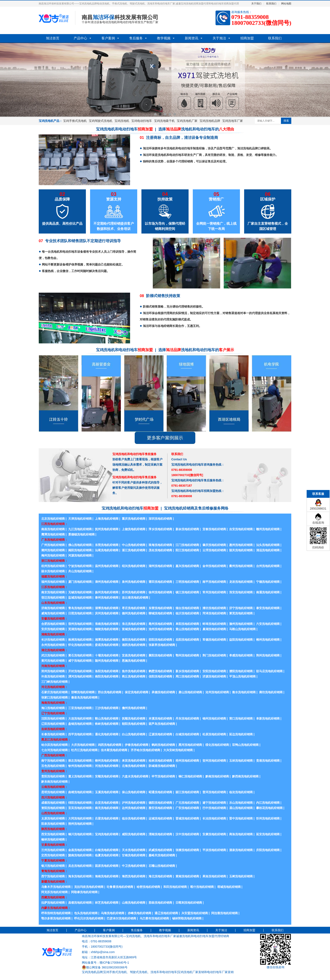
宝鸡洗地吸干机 (164, 121)
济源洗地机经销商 (214, 676)
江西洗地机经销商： (55, 524)
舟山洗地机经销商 (80, 571)
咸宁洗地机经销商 (80, 661)
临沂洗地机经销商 (187, 613)
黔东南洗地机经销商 (55, 782)
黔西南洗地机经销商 (245, 776)
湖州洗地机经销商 (160, 566)
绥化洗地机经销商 (217, 745)
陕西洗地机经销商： (55, 829)
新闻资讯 (192, 38)
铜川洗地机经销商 (80, 834)
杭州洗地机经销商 (53, 566)
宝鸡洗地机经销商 (107, 834)
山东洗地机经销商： (55, 603)
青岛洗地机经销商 (80, 608)
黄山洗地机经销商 (187, 629)
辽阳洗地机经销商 (53, 724)
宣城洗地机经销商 (134, 629)
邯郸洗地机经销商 (83, 692)
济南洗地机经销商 (53, 608)
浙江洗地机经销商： (55, 561)
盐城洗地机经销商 (80, 598)
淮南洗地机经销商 (107, 624)
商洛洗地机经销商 (241, 834)
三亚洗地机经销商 (80, 708)
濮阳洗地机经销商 (241, 671)
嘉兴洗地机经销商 (187, 566)
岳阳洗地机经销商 (187, 640)
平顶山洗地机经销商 (242, 676)
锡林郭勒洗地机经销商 (187, 918)
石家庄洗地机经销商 (55, 692)
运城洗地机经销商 (160, 818)
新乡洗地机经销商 (187, 671)
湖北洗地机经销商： (55, 650)
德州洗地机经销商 (134, 613)
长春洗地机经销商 (53, 734)
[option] (165, 80)
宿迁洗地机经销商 (53, 598)
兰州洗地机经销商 (53, 850)
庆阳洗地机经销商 (268, 850)
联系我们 (271, 4)
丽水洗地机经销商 (53, 571)
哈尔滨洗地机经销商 (55, 745)
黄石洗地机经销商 (80, 655)
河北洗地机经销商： (55, 687)
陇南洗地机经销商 (80, 855)
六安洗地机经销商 (268, 624)
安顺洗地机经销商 (107, 776)
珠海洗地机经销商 (160, 545)
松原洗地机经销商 (214, 734)
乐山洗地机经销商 (241, 803)
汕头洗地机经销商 (268, 545)
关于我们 (256, 4)
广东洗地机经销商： (55, 540)
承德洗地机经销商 (163, 692)
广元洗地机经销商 (187, 803)
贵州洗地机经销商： (55, 771)
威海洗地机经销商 (53, 613)
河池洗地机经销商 (107, 766)
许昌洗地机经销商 (53, 676)
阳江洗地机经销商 (187, 550)
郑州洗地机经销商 (53, 671)
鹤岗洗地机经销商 (163, 745)
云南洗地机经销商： (55, 787)
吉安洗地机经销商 (241, 529)
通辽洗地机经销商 (166, 913)
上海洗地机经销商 (107, 519)
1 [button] (155, 114)
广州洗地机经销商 (53, 545)
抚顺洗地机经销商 (134, 718)
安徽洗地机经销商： (55, 619)
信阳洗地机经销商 (160, 676)
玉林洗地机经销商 (241, 761)
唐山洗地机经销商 (190, 692)
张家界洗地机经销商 (162, 645)
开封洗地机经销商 (80, 671)
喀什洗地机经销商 (202, 887)
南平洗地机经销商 (214, 582)
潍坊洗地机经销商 (214, 608)
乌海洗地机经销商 (113, 913)
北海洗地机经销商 (134, 766)
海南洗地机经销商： (55, 703)
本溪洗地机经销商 (160, 718)
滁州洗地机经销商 (241, 624)
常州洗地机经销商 (214, 592)
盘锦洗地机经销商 (80, 724)
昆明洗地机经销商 (53, 792)
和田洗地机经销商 (175, 887)
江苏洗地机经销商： (55, 587)
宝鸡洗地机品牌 (210, 121)
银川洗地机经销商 (53, 866)
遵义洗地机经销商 (80, 776)
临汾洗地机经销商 (134, 818)
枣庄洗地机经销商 (134, 608)
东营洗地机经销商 (160, 608)
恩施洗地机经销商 (134, 661)
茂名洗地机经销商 (160, 550)
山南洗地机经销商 (134, 903)
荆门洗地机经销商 (214, 655)
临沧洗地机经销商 (241, 792)
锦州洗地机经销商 (214, 718)
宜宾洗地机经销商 (80, 808)
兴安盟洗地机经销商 (195, 913)
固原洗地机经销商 (107, 866)
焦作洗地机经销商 (134, 671)
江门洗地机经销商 (187, 545)
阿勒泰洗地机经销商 (84, 892)
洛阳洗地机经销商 (107, 671)
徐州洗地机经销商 (160, 592)
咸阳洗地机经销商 (134, 834)
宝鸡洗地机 (122, 121)
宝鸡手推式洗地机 (75, 121)
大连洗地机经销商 (80, 718)
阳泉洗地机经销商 (53, 824)
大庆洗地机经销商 (83, 745)
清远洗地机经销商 (268, 550)
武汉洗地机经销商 (53, 655)
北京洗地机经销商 (53, 519)
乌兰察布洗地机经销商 (154, 918)
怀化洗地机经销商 (80, 645)
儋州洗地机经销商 (134, 708)
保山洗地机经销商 (134, 792)
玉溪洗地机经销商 (107, 792)
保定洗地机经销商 (137, 692)
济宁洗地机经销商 (241, 608)
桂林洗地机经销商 (160, 761)
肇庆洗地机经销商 (214, 545)
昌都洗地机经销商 (80, 903)
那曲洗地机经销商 (160, 903)
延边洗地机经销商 (241, 734)
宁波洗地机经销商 (80, 566)
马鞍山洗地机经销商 (242, 629)
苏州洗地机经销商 (134, 592)
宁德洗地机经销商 (268, 582)
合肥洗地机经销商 (53, 624)
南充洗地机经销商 (107, 808)
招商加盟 (247, 38)
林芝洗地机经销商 (107, 903)
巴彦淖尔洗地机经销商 (121, 918)
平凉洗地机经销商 (214, 850)
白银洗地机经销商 (107, 850)
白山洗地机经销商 (134, 734)
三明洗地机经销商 (187, 582)
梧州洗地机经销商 (187, 761)
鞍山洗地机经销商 (107, 718)
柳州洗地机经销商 (107, 761)
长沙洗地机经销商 (53, 640)
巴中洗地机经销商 (214, 808)
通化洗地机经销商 (107, 734)
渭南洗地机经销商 (160, 834)
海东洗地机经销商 (80, 876)
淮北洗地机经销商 (134, 624)
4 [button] (170, 114)
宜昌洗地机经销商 (134, 655)
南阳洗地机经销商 (107, 676)
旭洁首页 (53, 38)
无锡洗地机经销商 (80, 592)
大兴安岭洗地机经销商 (178, 750)
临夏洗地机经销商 (107, 855)
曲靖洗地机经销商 (80, 792)
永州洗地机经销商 (53, 645)
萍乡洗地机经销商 (160, 529)
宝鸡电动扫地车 (142, 121)
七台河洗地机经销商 (55, 750)
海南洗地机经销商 (107, 876)
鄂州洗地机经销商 (187, 655)
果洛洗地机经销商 (214, 876)
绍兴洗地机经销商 (134, 566)
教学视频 (164, 38)
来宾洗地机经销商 (134, 761)
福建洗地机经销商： (55, 576)
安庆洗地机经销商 (53, 629)
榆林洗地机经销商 (53, 839)
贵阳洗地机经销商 (53, 776)
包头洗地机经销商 (86, 913)
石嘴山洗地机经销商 (162, 866)
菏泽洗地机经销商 (214, 613)
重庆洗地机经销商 (134, 519)
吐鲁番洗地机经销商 (120, 887)
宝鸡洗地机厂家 (187, 121)
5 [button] (175, 114)
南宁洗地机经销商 (53, 761)
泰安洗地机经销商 (268, 608)
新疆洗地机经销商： (55, 882)
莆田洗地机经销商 (160, 582)
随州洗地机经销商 (107, 661)
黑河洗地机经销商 (190, 745)
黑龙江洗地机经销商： (56, 740)
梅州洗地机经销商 (53, 555)
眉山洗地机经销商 (241, 808)
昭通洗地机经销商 (160, 792)
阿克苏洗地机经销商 (55, 892)
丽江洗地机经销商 (187, 792)
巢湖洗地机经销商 (214, 629)
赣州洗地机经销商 (268, 529)
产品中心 (80, 38)
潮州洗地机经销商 (53, 550)
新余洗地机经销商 (187, 529)
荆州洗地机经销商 (268, 655)
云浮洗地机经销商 (214, 550)
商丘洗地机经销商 (134, 676)
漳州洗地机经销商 (107, 582)
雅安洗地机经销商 (160, 808)
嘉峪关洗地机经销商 (162, 855)
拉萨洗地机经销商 (53, 903)
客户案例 (108, 38)
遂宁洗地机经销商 (214, 803)
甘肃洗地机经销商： (55, 845)
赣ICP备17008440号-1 (114, 963)
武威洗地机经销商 (160, 850)
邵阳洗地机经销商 (160, 640)
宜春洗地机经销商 (214, 529)
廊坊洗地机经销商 (271, 692)
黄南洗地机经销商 (187, 876)
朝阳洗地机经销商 (134, 724)
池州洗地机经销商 (160, 629)
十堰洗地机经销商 (107, 655)
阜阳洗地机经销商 (187, 624)
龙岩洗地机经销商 (241, 582)
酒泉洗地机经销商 (241, 850)
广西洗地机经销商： (55, 755)
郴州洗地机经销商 (268, 640)
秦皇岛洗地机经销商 (84, 697)
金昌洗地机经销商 (80, 850)
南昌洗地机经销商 (53, 529)
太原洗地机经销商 (53, 818)
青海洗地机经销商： (55, 871)
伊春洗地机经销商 (137, 745)
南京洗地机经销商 (53, 592)
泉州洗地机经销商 (134, 582)
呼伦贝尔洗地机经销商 (89, 918)
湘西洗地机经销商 (134, 645)
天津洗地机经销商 (80, 519)
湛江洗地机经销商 (134, 550)
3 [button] (165, 114)
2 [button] (160, 114)
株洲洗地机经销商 (80, 640)
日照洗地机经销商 (80, 613)
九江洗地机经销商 (80, 529)
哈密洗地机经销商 (148, 887)
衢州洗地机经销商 (241, 566)
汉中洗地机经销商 (187, 834)
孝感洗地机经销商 (241, 655)
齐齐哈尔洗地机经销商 (145, 750)
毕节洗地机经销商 (163, 776)
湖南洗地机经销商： (55, 634)
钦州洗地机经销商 (80, 766)
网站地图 (286, 4)
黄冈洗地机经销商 (53, 661)
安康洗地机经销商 (214, 834)
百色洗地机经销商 (53, 766)
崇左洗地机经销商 (80, 761)
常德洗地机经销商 (214, 640)
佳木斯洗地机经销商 (114, 750)
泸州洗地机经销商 (134, 803)
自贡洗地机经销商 (107, 803)
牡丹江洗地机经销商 (84, 750)
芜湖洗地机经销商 (80, 629)
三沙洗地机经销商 (107, 708)
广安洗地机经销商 (187, 808)
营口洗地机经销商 (241, 718)
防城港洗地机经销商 (162, 766)
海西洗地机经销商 (134, 876)
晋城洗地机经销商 (187, 818)
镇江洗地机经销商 (187, 592)
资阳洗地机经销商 (53, 808)
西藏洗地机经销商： (55, 897)
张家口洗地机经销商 (55, 697)
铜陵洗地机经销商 (107, 629)
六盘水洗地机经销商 (135, 776)
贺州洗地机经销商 (214, 761)
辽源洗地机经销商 (160, 734)
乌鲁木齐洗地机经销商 (56, 887)
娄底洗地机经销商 (107, 645)
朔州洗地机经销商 (80, 824)
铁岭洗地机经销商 (107, 724)
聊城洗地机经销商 (160, 613)
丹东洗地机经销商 (187, 718)
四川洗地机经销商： (55, 797)
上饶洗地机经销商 (134, 529)
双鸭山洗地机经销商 (245, 745)
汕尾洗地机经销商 (107, 550)
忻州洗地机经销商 (268, 818)
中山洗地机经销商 (134, 545)
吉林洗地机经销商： (55, 729)
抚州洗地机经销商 (107, 529)
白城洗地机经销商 (187, 734)
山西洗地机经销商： (55, 813)
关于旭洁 (219, 38)
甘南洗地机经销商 (134, 855)
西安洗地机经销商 (53, 834)
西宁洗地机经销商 (53, 876)
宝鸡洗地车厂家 (233, 121)
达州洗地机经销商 (134, 808)
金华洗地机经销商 (214, 566)
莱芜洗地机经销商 (241, 613)
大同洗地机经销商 (80, 818)
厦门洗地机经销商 (80, 582)
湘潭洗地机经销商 (107, 640)
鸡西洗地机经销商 (110, 745)
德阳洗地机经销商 (160, 803)
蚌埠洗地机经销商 (214, 624)
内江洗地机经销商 (268, 803)
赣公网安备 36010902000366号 (105, 967)
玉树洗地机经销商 (241, 876)
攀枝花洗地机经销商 (269, 808)
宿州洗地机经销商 (80, 624)
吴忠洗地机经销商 (80, 866)
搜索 (286, 121)
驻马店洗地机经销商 (269, 671)
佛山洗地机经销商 (80, 545)
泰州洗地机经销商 (107, 598)
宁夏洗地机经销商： (55, 860)
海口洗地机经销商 (53, 708)
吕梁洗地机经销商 (107, 818)
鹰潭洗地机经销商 (53, 534)
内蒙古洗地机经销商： (56, 908)
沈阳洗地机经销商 (53, 718)
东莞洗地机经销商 (107, 545)
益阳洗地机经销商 (241, 640)
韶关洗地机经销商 (241, 550)
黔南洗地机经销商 (217, 776)
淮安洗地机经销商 (241, 592)
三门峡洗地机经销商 (55, 682)
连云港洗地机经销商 (135, 598)
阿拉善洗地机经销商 (225, 913)
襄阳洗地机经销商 (160, 655)
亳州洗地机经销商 (160, 624)
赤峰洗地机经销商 (140, 913)
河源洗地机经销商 (80, 555)
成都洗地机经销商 (53, 803)
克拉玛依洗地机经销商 (89, 887)
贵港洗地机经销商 (268, 761)
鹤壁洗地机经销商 (160, 671)
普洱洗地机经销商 (214, 792)
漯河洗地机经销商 (80, 676)
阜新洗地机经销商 (268, 718)
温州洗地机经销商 (107, 566)
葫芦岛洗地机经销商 (162, 724)
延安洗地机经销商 (268, 834)
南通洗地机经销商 (268, 592)
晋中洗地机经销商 (241, 818)
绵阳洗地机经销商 (80, 803)
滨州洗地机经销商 (107, 613)
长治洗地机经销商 (214, 818)
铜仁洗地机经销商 (190, 776)
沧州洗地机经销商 (217, 692)
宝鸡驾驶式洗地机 (101, 121)
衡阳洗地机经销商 (134, 640)
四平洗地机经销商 (80, 734)
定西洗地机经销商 (53, 855)
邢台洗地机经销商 (110, 692)
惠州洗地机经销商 (241, 545)
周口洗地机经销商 (187, 676)
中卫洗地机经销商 (134, 866)
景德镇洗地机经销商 (81, 534)
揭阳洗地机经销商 (80, 550)
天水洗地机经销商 (134, 850)
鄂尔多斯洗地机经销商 (56, 918)
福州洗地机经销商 (53, 582)
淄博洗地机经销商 (107, 608)
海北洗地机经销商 (160, 876)
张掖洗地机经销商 (187, 850)
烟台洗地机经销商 (187, 608)
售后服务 (136, 38)
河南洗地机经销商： (55, 666)
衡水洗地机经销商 (244, 692)
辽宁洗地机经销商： (55, 713)
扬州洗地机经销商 (107, 592)
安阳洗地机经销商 (214, 671)
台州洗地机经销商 (268, 566)
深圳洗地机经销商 (160, 519)
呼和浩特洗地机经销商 (56, 913)
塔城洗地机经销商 (229, 887)
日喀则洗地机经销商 (189, 903)
